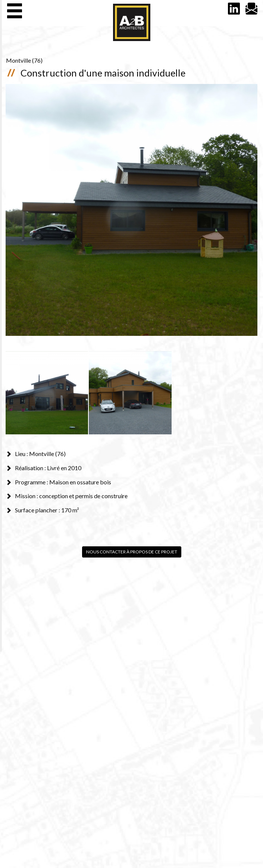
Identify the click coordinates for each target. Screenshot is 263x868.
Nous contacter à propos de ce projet (132, 552)
